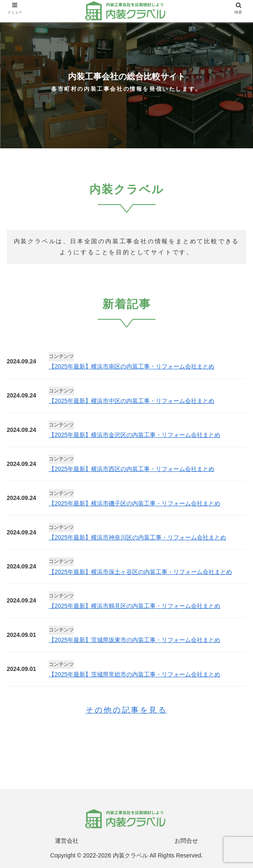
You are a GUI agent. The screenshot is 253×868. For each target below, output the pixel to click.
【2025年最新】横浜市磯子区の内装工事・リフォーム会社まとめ (134, 503)
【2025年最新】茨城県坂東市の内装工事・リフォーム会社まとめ (134, 640)
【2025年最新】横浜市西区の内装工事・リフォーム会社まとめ (132, 469)
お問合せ (186, 841)
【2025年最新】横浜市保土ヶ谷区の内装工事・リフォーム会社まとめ (140, 572)
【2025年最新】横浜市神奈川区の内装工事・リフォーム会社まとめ (137, 537)
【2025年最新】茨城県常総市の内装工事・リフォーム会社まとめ (134, 674)
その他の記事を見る (126, 710)
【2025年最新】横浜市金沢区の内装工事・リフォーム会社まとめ (134, 435)
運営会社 (67, 841)
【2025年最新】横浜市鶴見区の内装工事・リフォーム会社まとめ (134, 606)
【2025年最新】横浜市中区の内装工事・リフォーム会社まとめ (132, 401)
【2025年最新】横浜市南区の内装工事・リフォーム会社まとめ (132, 366)
